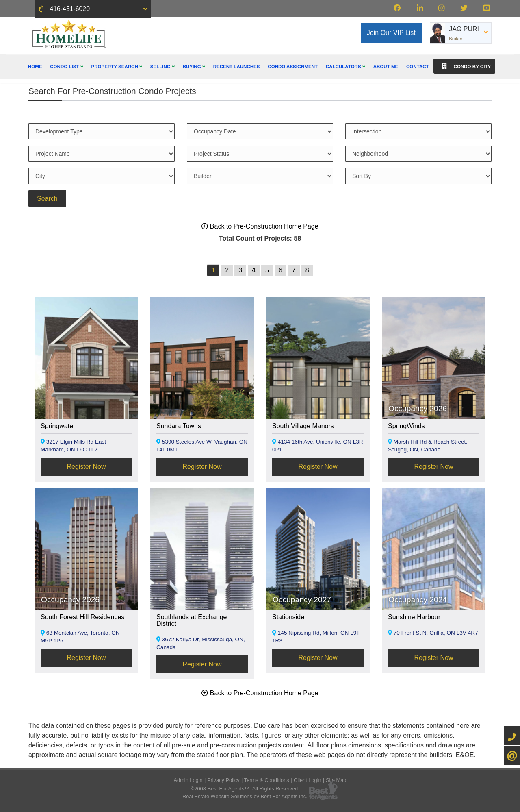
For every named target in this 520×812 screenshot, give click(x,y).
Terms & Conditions (267, 780)
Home (35, 67)
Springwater (58, 426)
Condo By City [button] (464, 66)
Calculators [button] (346, 67)
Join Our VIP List (391, 33)
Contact (418, 67)
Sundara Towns (179, 426)
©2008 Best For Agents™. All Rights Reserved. (245, 789)
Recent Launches (237, 67)
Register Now (86, 467)
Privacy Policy (223, 780)
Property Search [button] (117, 67)
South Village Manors (303, 426)
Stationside (288, 617)
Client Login (308, 780)
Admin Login (188, 780)
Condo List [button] (66, 67)
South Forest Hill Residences (82, 617)
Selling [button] (162, 67)
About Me (386, 67)
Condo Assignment (293, 67)
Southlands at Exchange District (192, 620)
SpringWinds (406, 426)
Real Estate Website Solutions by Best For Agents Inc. (245, 796)
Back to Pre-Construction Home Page (260, 226)
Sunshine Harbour (414, 617)
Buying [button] (194, 67)
